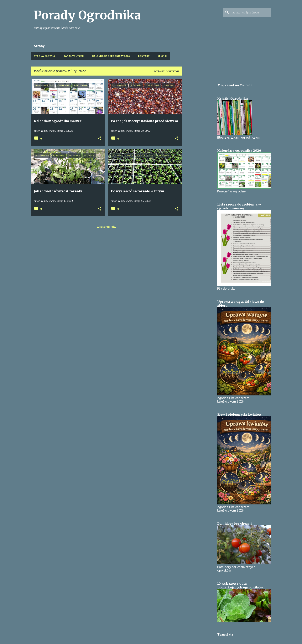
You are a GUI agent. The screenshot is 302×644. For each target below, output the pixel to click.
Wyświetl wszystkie (167, 71)
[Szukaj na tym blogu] (251, 12)
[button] (100, 139)
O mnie (162, 56)
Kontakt (144, 56)
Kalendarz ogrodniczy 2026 (111, 56)
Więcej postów (107, 227)
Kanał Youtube (74, 56)
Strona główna (44, 56)
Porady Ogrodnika (87, 15)
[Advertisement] (197, 136)
